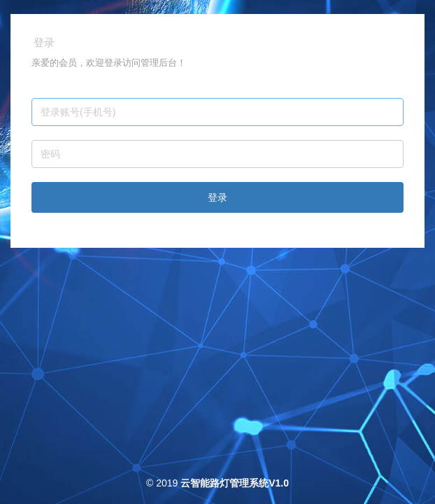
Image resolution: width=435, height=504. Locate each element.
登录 (217, 197)
